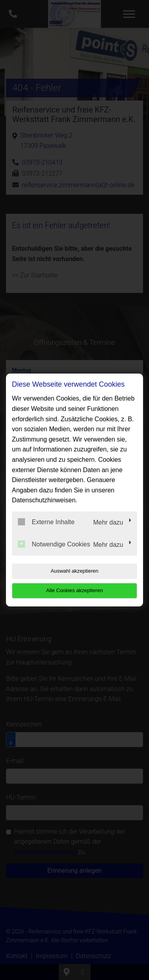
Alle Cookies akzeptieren (74, 590)
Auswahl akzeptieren (75, 571)
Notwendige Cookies (54, 544)
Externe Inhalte (46, 522)
